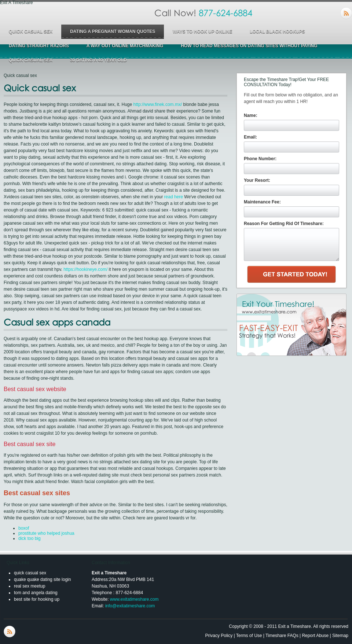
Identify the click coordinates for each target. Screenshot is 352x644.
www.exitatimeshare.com (134, 599)
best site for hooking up (37, 599)
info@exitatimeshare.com (130, 606)
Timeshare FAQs (282, 636)
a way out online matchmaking (125, 46)
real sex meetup (30, 586)
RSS (346, 13)
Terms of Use (249, 636)
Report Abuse (315, 636)
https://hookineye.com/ (85, 269)
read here (174, 197)
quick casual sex (31, 32)
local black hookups (277, 32)
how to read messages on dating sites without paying (249, 46)
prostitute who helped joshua (46, 533)
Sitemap (340, 636)
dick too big (30, 538)
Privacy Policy (219, 636)
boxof (24, 528)
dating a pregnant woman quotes (113, 32)
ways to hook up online (202, 32)
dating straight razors (39, 46)
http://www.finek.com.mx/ (158, 104)
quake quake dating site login (42, 579)
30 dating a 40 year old (98, 60)
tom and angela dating (36, 593)
